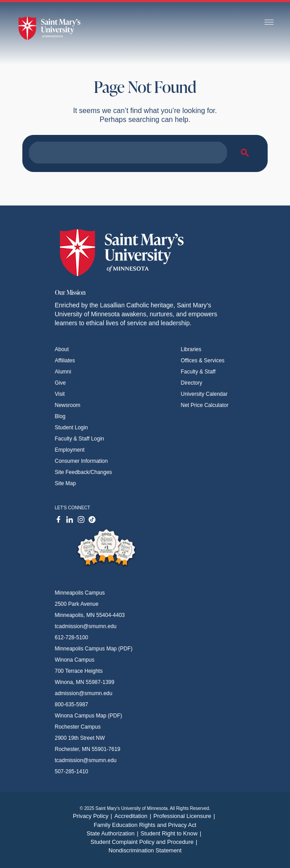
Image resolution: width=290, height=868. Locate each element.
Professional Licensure (185, 816)
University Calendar (204, 394)
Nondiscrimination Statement (145, 850)
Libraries (191, 349)
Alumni (63, 372)
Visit (60, 394)
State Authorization (114, 833)
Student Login (71, 428)
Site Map (65, 483)
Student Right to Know (172, 833)
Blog (60, 416)
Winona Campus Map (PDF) (89, 716)
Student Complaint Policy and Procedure (145, 842)
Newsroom (68, 405)
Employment (70, 450)
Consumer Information (82, 461)
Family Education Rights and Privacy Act (145, 825)
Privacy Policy (94, 816)
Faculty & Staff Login (80, 439)
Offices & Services (203, 361)
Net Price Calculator (205, 405)
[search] (127, 153)
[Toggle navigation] (269, 23)
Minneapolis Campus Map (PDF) (94, 649)
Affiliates (65, 361)
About (62, 349)
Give (61, 383)
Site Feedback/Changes (84, 472)
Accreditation (134, 816)
